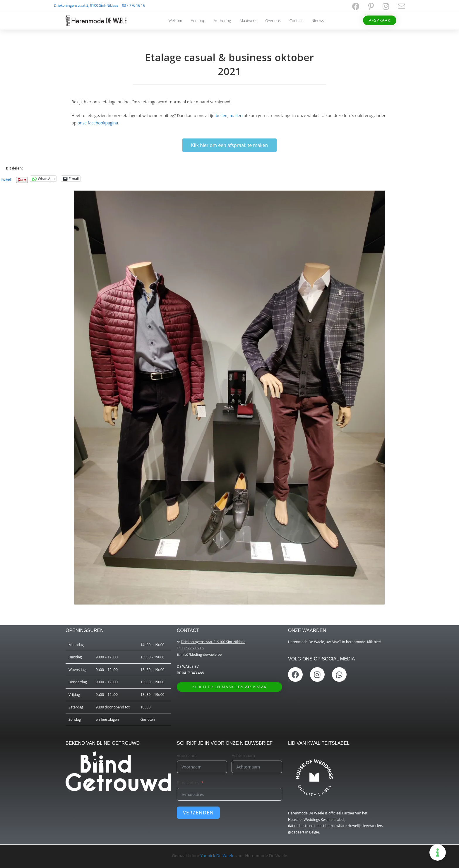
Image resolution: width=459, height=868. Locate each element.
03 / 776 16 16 (134, 5)
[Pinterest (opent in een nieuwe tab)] (371, 6)
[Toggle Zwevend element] (438, 852)
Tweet (6, 179)
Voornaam (187, 755)
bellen (222, 115)
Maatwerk (248, 20)
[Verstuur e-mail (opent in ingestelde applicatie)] (399, 6)
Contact (296, 20)
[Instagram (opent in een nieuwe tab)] (386, 6)
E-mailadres (188, 783)
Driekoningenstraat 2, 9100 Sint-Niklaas (86, 5)
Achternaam (243, 755)
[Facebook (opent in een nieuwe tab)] (356, 6)
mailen (236, 115)
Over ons (273, 20)
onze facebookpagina (98, 123)
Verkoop (198, 20)
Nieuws (318, 20)
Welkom (175, 20)
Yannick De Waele (217, 856)
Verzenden (198, 813)
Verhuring (222, 20)
